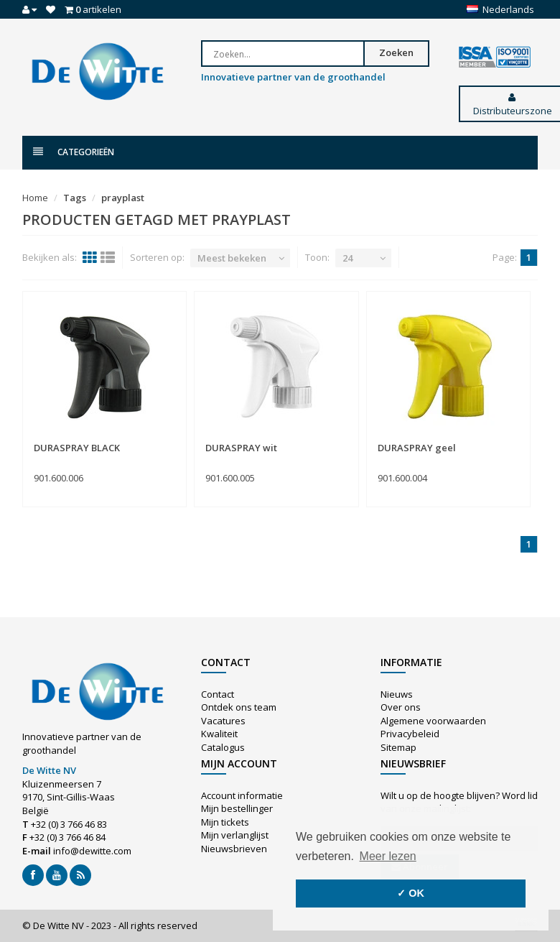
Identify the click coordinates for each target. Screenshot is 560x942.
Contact (218, 694)
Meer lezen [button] (388, 856)
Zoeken (396, 52)
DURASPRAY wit (241, 448)
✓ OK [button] (411, 893)
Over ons (401, 707)
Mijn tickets (225, 822)
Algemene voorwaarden (433, 721)
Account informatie (242, 795)
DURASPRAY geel (417, 448)
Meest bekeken (232, 258)
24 (347, 258)
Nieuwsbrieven (234, 849)
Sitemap (398, 747)
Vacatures (223, 721)
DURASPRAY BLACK (77, 448)
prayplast (123, 198)
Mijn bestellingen (238, 808)
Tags (75, 198)
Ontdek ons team (239, 707)
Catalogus (223, 747)
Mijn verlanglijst (235, 835)
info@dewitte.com (92, 851)
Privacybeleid (410, 734)
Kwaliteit (219, 734)
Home (35, 198)
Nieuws (397, 694)
